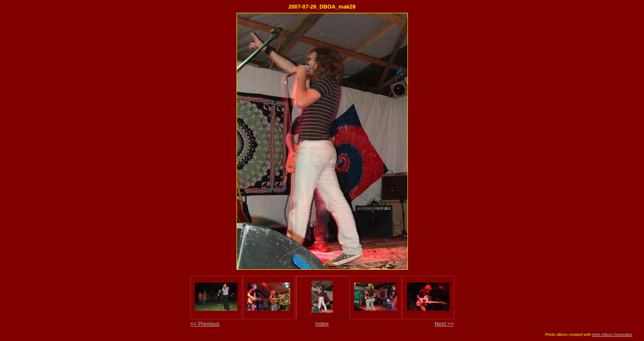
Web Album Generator (612, 334)
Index (322, 324)
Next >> (444, 324)
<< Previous (205, 324)
